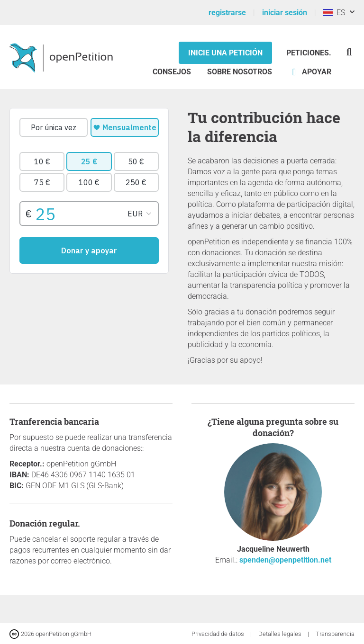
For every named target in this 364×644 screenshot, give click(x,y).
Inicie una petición (225, 53)
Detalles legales (281, 634)
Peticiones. (309, 53)
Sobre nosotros (240, 72)
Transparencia (335, 634)
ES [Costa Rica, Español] (334, 13)
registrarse (227, 13)
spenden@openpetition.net (285, 560)
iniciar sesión (285, 13)
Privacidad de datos (218, 634)
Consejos (172, 72)
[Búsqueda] (349, 52)
